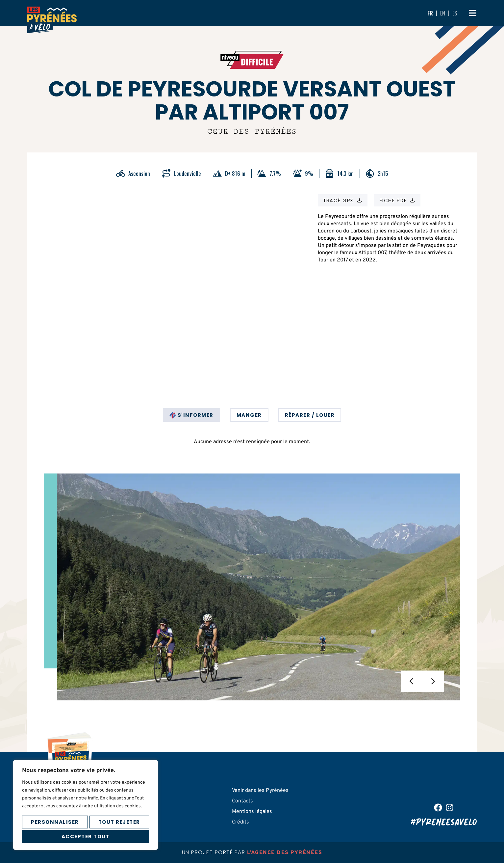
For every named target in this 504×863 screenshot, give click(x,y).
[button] (412, 681)
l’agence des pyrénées (285, 853)
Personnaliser (55, 821)
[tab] (191, 415)
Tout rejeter (119, 821)
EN (443, 13)
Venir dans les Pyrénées (260, 791)
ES (455, 13)
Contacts (242, 801)
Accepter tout (86, 836)
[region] (86, 804)
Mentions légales (252, 812)
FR (430, 13)
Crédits (240, 822)
